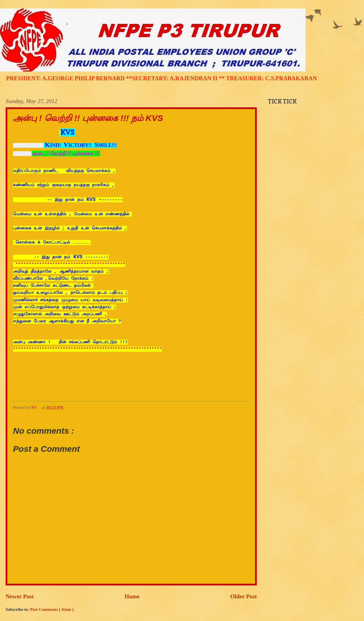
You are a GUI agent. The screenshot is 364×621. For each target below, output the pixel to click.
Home (132, 596)
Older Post (244, 596)
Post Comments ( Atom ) (52, 609)
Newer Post (20, 596)
